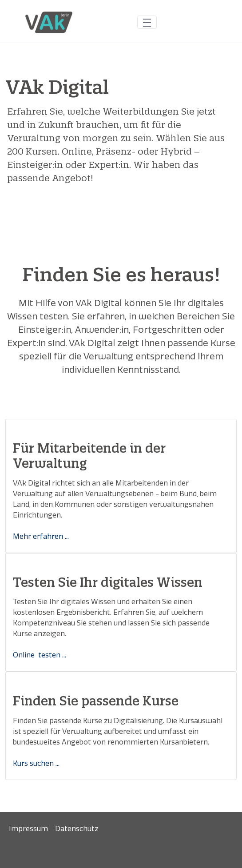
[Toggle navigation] (147, 22)
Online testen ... (40, 655)
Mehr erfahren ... (41, 536)
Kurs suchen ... (36, 763)
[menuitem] (28, 829)
